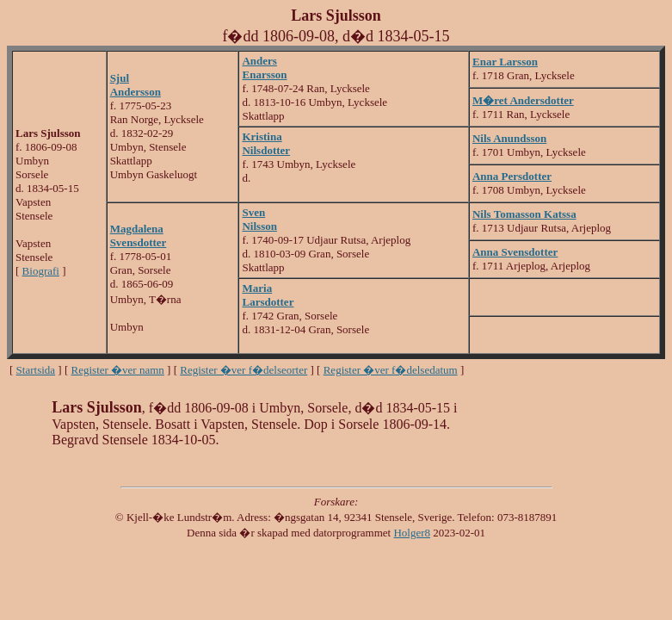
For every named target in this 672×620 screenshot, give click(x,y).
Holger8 (412, 533)
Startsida (36, 370)
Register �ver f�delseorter (244, 370)
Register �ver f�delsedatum (391, 370)
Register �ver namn (118, 370)
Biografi (41, 271)
